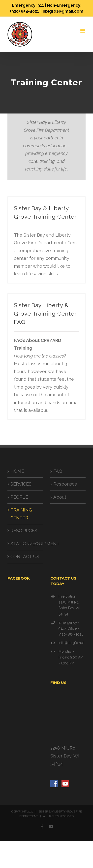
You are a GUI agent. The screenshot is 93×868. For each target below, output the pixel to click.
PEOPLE (19, 497)
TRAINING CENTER (21, 514)
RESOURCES (24, 531)
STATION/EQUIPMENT (25, 544)
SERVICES (21, 484)
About (60, 497)
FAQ (58, 471)
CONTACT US (25, 557)
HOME (17, 471)
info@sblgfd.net (71, 643)
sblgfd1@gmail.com (63, 11)
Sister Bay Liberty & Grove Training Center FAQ (45, 314)
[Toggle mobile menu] (83, 31)
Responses (65, 484)
